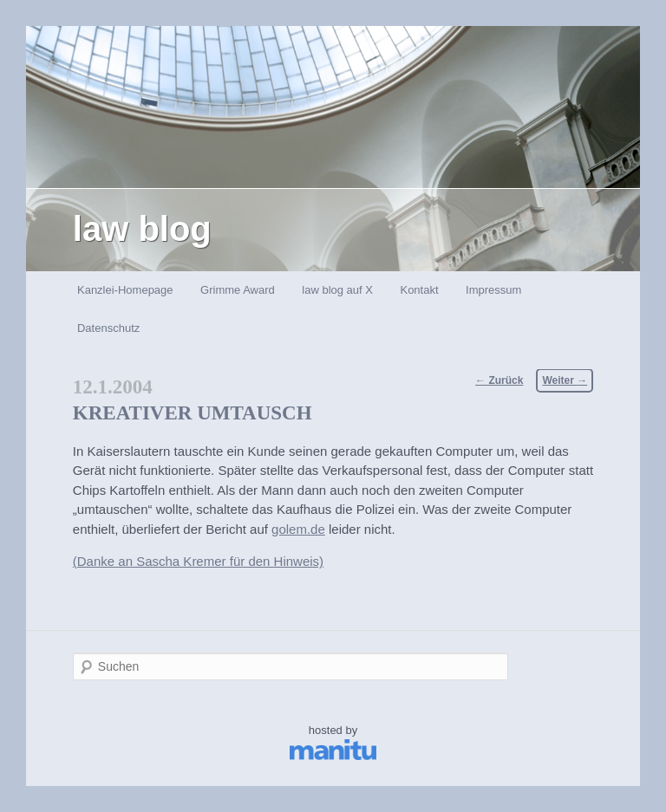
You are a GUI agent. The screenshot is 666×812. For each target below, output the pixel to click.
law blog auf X (337, 290)
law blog (142, 229)
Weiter (565, 380)
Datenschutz (108, 328)
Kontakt (419, 290)
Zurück (499, 380)
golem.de (298, 529)
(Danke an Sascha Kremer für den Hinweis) (198, 561)
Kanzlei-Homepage (125, 290)
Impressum (493, 290)
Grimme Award (238, 290)
